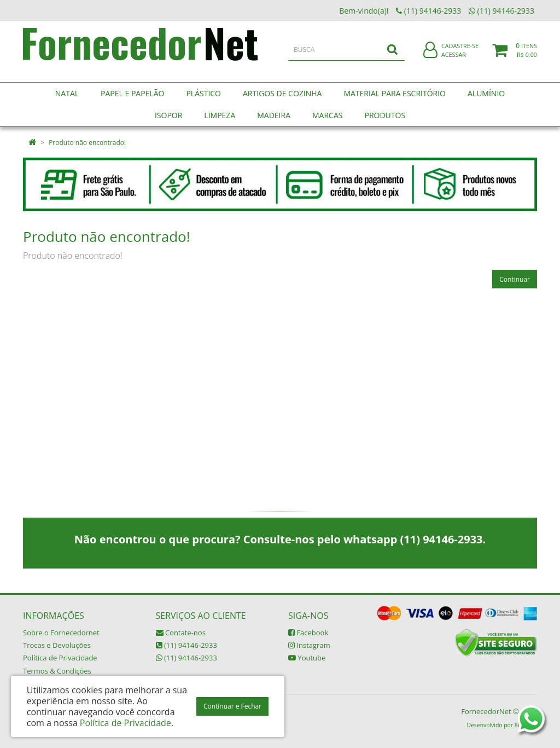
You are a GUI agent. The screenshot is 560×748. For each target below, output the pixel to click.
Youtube (307, 658)
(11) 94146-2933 (186, 645)
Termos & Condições (57, 671)
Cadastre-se (460, 53)
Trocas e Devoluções (57, 645)
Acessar (454, 62)
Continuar (515, 279)
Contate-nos (181, 633)
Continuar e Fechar (232, 706)
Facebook (308, 633)
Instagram (309, 645)
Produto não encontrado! (87, 143)
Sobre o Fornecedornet (61, 633)
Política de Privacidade (60, 658)
